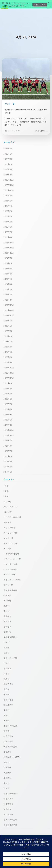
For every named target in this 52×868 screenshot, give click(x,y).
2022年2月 (8, 418)
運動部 (6, 781)
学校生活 (7, 620)
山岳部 (6, 640)
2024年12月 (9, 241)
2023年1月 (8, 361)
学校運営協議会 (10, 635)
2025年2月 (8, 230)
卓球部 (6, 609)
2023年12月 (9, 303)
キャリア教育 (9, 526)
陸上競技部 (8, 813)
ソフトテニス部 (10, 541)
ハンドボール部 (10, 567)
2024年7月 (8, 267)
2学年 (6, 489)
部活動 (6, 786)
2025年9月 (8, 194)
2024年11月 (9, 246)
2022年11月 (9, 371)
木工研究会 (8, 682)
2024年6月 (8, 272)
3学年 (6, 494)
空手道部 (7, 750)
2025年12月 (9, 178)
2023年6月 (8, 334)
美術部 (6, 760)
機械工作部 (8, 698)
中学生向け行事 (10, 588)
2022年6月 (8, 397)
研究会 (6, 729)
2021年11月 (9, 434)
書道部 (6, 677)
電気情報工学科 (10, 823)
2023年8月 (8, 324)
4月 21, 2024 (12, 129)
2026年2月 (8, 168)
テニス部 (7, 547)
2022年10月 (9, 376)
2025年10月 (9, 188)
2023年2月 (8, 355)
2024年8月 (8, 261)
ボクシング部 (9, 573)
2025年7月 (8, 204)
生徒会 (6, 719)
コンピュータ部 (10, 531)
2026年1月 (8, 173)
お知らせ (7, 521)
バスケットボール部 (12, 557)
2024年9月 (8, 256)
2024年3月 (8, 288)
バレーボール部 (10, 562)
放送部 (6, 661)
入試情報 (7, 599)
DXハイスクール (10, 505)
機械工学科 (8, 703)
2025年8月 (8, 199)
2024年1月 (8, 298)
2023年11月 (9, 308)
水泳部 (6, 708)
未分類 (6, 687)
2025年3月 (8, 225)
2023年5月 (8, 340)
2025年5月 (8, 214)
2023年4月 (8, 345)
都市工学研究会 (10, 792)
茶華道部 (7, 766)
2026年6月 (8, 147)
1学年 (6, 484)
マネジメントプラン (12, 578)
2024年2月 (8, 293)
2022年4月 (8, 407)
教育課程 (7, 667)
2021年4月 (8, 444)
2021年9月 (8, 439)
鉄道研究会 (8, 802)
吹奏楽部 (7, 614)
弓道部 (6, 651)
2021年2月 (8, 449)
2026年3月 (8, 162)
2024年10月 (9, 251)
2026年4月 (8, 157)
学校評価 (7, 630)
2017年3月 (8, 470)
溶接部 (6, 713)
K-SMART (8, 510)
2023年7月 (8, 329)
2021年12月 (9, 428)
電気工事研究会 (10, 818)
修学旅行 (7, 594)
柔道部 (6, 693)
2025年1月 (8, 235)
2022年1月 (8, 423)
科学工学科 (8, 740)
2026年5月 (8, 152)
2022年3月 (8, 413)
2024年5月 (8, 277)
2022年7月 (8, 392)
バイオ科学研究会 (11, 552)
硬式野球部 (8, 734)
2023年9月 (8, 319)
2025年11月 (9, 183)
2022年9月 (8, 381)
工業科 (6, 646)
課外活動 (7, 771)
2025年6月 (8, 209)
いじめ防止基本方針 (12, 515)
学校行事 (7, 625)
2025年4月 (8, 220)
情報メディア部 (10, 656)
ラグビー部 (8, 583)
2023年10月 (9, 314)
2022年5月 (8, 402)
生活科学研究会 (10, 724)
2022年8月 (8, 387)
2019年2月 (8, 460)
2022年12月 (9, 366)
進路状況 (7, 776)
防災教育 (7, 807)
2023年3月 (8, 350)
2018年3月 (8, 465)
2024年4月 (8, 282)
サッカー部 (10, 102)
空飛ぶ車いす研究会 (12, 755)
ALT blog (7, 500)
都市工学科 (8, 797)
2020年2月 (8, 454)
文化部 (6, 672)
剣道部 (6, 604)
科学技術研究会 (10, 745)
